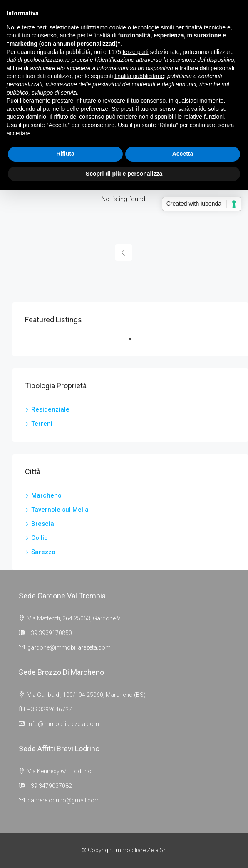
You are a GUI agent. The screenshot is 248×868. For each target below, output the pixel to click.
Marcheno (46, 495)
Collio (40, 538)
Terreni (42, 424)
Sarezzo (43, 552)
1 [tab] (134, 342)
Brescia (43, 524)
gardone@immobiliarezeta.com (69, 647)
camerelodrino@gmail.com (64, 800)
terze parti (136, 52)
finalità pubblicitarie (139, 76)
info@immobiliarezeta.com (63, 724)
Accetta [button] (183, 154)
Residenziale (50, 409)
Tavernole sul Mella (60, 510)
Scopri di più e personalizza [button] (124, 174)
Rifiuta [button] (65, 154)
